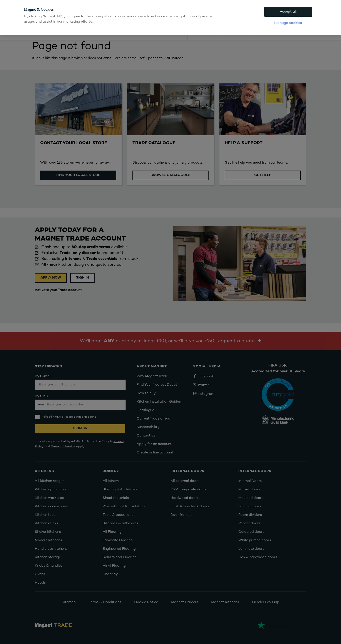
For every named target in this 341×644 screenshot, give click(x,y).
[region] (170, 17)
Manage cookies (288, 23)
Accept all (288, 12)
